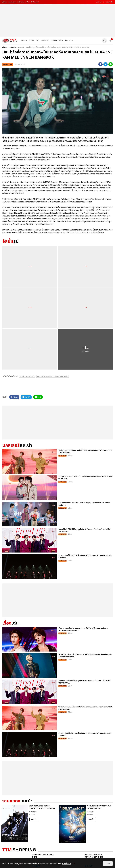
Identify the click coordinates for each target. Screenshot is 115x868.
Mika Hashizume (27, 376)
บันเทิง (31, 41)
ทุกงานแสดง (12, 2)
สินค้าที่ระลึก (21, 2)
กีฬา (37, 41)
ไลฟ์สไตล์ (45, 41)
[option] (29, 824)
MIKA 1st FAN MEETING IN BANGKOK (53, 376)
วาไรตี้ (28, 2)
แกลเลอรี (21, 47)
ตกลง (108, 864)
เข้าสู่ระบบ (99, 2)
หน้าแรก (5, 2)
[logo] (10, 41)
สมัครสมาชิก (109, 2)
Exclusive (69, 41)
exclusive (13, 47)
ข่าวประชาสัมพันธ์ (57, 41)
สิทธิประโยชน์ (35, 2)
